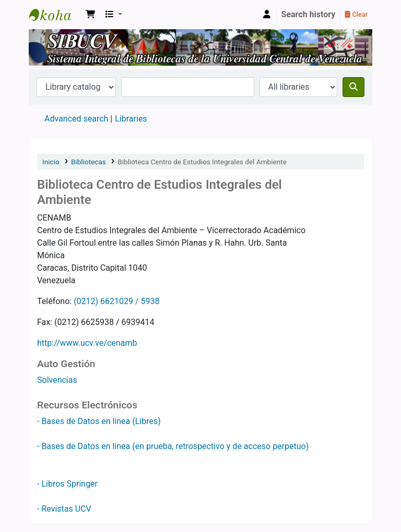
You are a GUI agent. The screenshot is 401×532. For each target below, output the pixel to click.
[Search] (353, 87)
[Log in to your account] (267, 15)
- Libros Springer (67, 484)
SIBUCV (55, 15)
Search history (309, 14)
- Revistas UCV (64, 509)
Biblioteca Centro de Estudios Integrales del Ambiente (202, 162)
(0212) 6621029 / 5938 (116, 301)
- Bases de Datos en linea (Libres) (99, 421)
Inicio (51, 162)
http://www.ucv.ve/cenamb (87, 343)
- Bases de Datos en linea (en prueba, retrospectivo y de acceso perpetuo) (173, 446)
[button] (90, 15)
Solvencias (57, 380)
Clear (356, 14)
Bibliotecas (89, 162)
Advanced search (76, 119)
